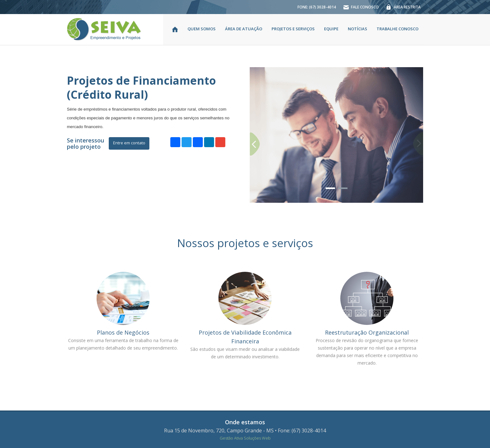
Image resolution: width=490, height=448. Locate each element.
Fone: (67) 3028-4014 (302, 431)
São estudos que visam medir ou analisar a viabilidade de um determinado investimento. (245, 353)
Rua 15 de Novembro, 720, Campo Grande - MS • (220, 431)
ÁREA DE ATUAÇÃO (244, 29)
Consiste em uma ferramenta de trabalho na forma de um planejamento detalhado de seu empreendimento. (123, 344)
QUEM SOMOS (202, 29)
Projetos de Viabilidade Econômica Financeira (245, 337)
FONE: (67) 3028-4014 (317, 7)
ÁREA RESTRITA (401, 10)
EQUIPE (331, 29)
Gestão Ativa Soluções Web (245, 438)
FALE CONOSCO (359, 10)
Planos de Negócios (123, 332)
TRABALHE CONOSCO (397, 29)
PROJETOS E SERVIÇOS (293, 29)
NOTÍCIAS (357, 29)
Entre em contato (129, 143)
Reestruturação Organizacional (367, 332)
